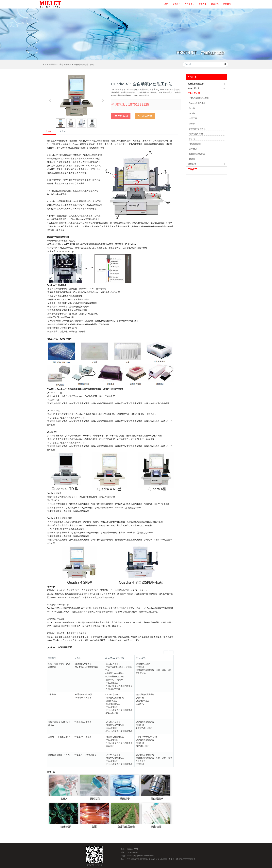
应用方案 (203, 4)
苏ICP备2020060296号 (186, 853)
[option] (76, 95)
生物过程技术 (194, 88)
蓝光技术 (193, 149)
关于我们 (176, 4)
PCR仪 (192, 139)
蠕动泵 (192, 159)
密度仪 (192, 123)
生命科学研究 (65, 65)
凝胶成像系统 (195, 144)
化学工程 (192, 164)
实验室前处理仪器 (196, 84)
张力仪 (192, 108)
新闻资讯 (215, 4)
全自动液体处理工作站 (84, 65)
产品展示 (189, 4)
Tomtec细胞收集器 (197, 103)
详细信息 (49, 131)
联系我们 (227, 4)
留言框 (63, 131)
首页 (166, 4)
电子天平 (193, 118)
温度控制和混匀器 (197, 154)
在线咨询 (121, 116)
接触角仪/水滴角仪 (197, 129)
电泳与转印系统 (196, 134)
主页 (44, 65)
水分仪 (192, 113)
